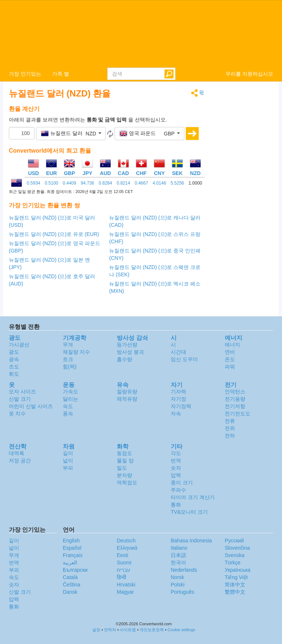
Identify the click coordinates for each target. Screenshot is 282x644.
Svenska (235, 555)
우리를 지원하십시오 (249, 74)
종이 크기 (182, 483)
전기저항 (235, 406)
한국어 (178, 563)
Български (75, 570)
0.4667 (142, 183)
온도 (230, 359)
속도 (68, 406)
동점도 (124, 453)
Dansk (70, 592)
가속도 (70, 392)
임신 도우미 (184, 359)
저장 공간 (20, 461)
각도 (176, 453)
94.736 (88, 183)
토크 (68, 359)
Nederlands (184, 570)
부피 (68, 468)
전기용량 (235, 399)
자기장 (178, 399)
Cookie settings (181, 630)
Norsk (178, 577)
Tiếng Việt (236, 577)
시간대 (178, 352)
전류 (230, 421)
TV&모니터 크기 (189, 512)
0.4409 (70, 183)
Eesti (122, 555)
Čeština (71, 585)
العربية (70, 563)
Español (72, 548)
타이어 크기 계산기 (193, 497)
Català (70, 577)
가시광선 (19, 345)
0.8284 (106, 183)
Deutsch (126, 541)
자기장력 (181, 406)
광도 (14, 352)
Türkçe (233, 563)
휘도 (14, 374)
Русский (234, 541)
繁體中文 (235, 592)
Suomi (124, 563)
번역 (176, 461)
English (71, 541)
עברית (124, 570)
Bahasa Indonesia (191, 541)
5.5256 (178, 183)
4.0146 (160, 183)
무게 (68, 345)
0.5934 (34, 183)
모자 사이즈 (22, 392)
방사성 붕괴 (130, 352)
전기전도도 (238, 414)
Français (73, 555)
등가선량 (127, 345)
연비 (230, 352)
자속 (176, 414)
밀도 (122, 468)
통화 (176, 505)
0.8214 (124, 183)
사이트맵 (128, 630)
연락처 (110, 630)
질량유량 (127, 392)
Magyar (125, 592)
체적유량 (127, 399)
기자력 (178, 392)
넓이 (68, 461)
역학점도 (127, 483)
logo (141, 33)
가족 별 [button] (61, 74)
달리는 (70, 399)
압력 (176, 475)
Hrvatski (126, 585)
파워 (230, 367)
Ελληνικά (127, 548)
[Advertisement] (245, 199)
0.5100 (52, 183)
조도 (14, 367)
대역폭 (17, 453)
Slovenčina (237, 548)
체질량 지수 (76, 352)
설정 (96, 630)
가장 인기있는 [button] (25, 74)
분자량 (124, 475)
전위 (230, 428)
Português (182, 592)
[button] (71, 134)
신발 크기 (20, 399)
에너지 (232, 345)
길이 (68, 453)
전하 (230, 436)
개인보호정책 (152, 630)
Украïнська (238, 570)
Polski (178, 585)
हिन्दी (122, 577)
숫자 (176, 468)
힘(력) (70, 367)
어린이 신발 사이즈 (31, 406)
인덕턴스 (235, 392)
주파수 (178, 490)
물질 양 (125, 461)
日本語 (178, 555)
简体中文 (235, 585)
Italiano (179, 548)
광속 (14, 359)
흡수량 (124, 359)
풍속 (68, 414)
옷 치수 (17, 414)
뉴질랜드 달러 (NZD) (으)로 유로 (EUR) (54, 234)
